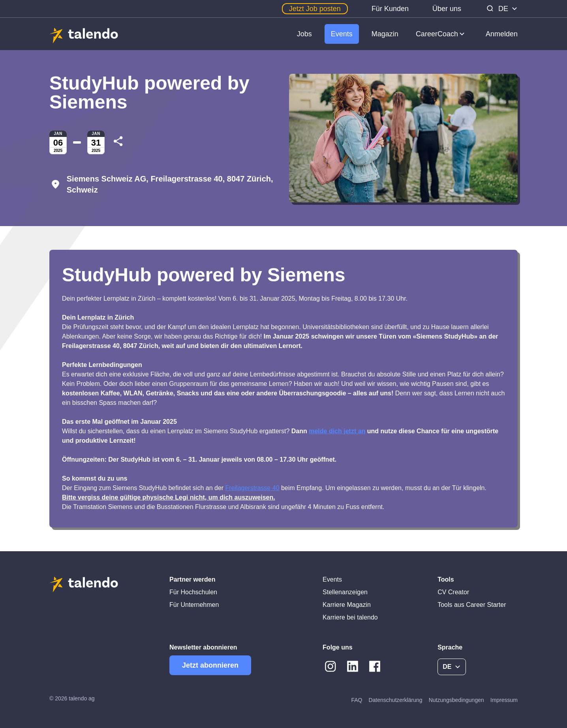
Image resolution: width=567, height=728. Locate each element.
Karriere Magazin (347, 605)
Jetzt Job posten (315, 9)
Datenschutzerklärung (395, 700)
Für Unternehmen (194, 605)
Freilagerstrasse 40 (253, 488)
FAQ (357, 700)
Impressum (504, 700)
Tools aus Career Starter (472, 605)
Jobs (304, 34)
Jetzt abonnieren (210, 665)
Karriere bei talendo (350, 617)
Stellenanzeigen (345, 592)
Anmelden (502, 34)
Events (342, 34)
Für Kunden (390, 9)
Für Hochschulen (193, 592)
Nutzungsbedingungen (456, 700)
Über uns (447, 9)
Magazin (385, 34)
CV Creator (453, 592)
